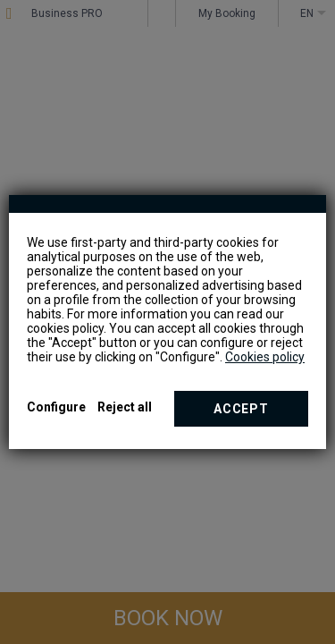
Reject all (125, 407)
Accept (241, 409)
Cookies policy (265, 357)
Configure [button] (56, 407)
